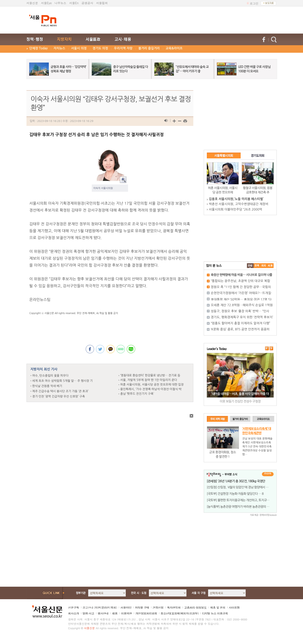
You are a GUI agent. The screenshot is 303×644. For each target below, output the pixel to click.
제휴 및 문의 (218, 608)
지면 (98, 608)
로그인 (254, 3)
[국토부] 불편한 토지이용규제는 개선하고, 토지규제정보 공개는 (245, 500)
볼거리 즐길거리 (149, 48)
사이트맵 (234, 608)
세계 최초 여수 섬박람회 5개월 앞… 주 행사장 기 (63, 381)
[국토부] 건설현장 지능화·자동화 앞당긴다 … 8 (235, 494)
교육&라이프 (174, 48)
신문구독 (74, 608)
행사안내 (103, 613)
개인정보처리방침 (146, 613)
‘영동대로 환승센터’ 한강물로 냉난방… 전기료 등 (150, 375)
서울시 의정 (79, 48)
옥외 (113, 608)
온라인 (105, 608)
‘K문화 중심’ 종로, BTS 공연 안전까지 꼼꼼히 (240, 329)
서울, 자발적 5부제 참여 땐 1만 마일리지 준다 (149, 380)
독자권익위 (174, 608)
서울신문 (32, 3)
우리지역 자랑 (123, 48)
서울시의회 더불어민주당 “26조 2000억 (236, 209)
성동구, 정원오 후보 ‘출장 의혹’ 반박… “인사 (240, 311)
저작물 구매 (142, 608)
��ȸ (270, 266)
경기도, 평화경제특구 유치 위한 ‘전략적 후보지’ (242, 317)
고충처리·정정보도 (195, 608)
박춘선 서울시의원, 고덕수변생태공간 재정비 (239, 204)
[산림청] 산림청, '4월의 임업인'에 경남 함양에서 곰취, (239, 487)
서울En (74, 3)
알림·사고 (88, 613)
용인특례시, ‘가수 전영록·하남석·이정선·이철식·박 (151, 389)
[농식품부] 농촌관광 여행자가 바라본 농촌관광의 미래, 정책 (243, 507)
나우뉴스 (60, 3)
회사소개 (74, 613)
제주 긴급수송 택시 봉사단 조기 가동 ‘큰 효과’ (60, 391)
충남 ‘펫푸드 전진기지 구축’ (137, 394)
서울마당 (126, 608)
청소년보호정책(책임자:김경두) (179, 613)
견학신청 (158, 608)
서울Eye (46, 3)
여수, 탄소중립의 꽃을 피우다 (50, 376)
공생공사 (87, 3)
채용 (115, 613)
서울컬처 (102, 3)
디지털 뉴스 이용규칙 (215, 613)
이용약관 (126, 613)
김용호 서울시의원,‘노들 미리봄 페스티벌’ (236, 199)
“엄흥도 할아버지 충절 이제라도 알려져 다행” (241, 323)
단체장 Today (39, 48)
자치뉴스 (59, 48)
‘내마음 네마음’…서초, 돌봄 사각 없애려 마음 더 (240, 394)
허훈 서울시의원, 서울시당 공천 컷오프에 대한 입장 (152, 385)
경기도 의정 (100, 48)
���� (250, 266)
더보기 (268, 474)
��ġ (257, 266)
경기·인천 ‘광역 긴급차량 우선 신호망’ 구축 (59, 396)
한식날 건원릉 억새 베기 (47, 386)
